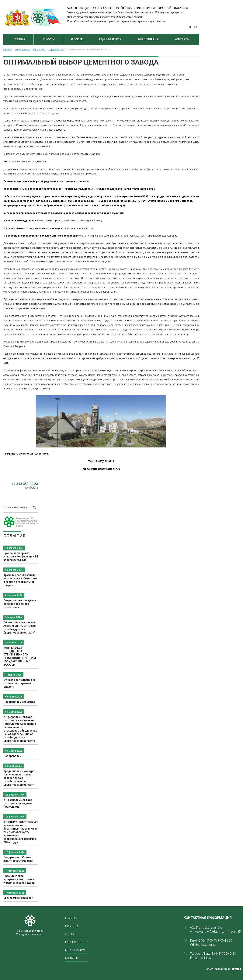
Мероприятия (148, 39)
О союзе (77, 39)
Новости (48, 39)
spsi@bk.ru (31, 488)
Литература (39, 50)
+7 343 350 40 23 (25, 484)
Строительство (57, 50)
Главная (19, 39)
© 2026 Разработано (217, 969)
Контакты (182, 39)
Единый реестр (110, 39)
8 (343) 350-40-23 (224, 954)
